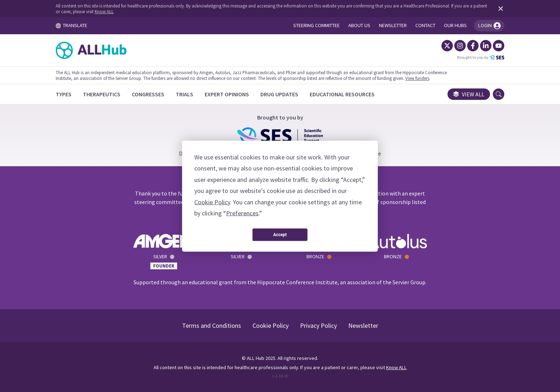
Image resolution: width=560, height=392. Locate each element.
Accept (280, 235)
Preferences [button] (242, 213)
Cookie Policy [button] (212, 202)
